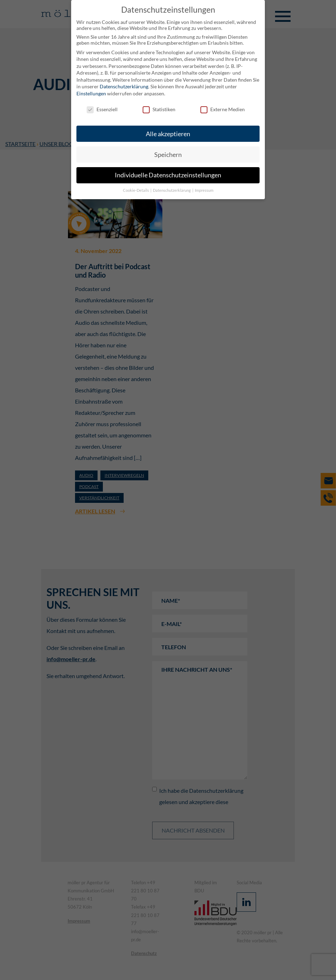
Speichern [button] (168, 155)
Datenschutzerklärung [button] (172, 190)
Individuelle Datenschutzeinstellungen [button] (168, 175)
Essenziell (102, 109)
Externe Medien (223, 109)
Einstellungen (91, 93)
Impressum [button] (204, 190)
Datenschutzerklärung (124, 86)
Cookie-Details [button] (136, 190)
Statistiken (159, 109)
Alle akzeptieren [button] (168, 134)
